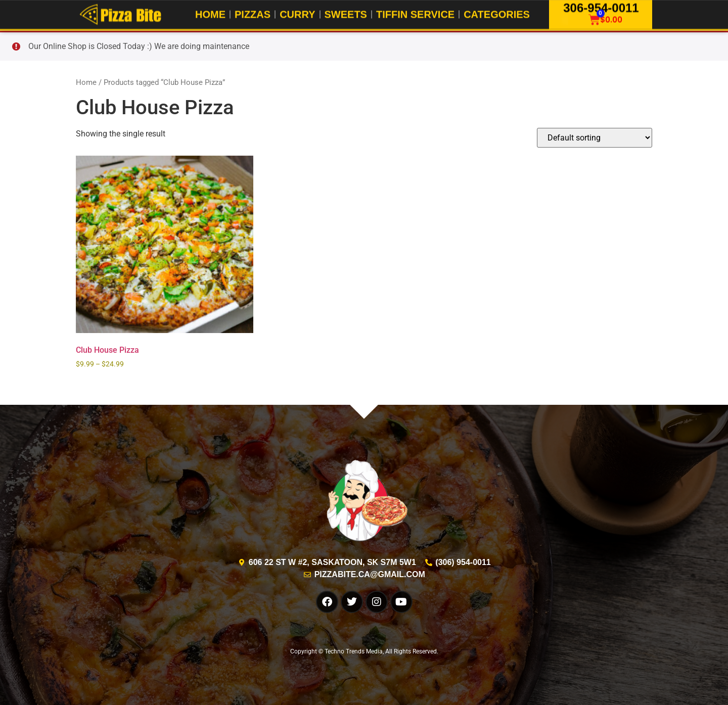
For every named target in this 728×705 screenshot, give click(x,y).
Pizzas (253, 14)
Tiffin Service (415, 14)
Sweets (346, 14)
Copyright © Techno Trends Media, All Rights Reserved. (364, 651)
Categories (497, 14)
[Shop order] (595, 138)
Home (210, 14)
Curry (297, 14)
